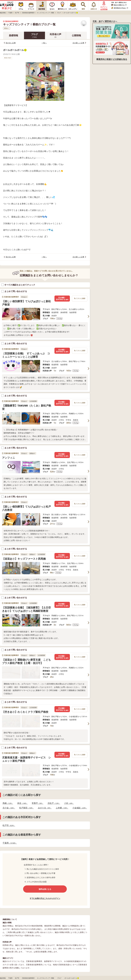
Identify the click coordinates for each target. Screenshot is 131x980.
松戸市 (9, 825)
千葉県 (10, 843)
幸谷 (22, 803)
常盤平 (38, 803)
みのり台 (45, 808)
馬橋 (8, 803)
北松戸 (54, 803)
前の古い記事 (11, 43)
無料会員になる (45, 889)
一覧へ (44, 43)
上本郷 (62, 808)
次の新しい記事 (78, 43)
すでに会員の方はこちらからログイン (45, 898)
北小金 (9, 808)
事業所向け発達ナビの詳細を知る (112, 59)
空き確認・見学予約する (62, 299)
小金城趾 (80, 808)
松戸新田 (27, 808)
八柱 (69, 803)
